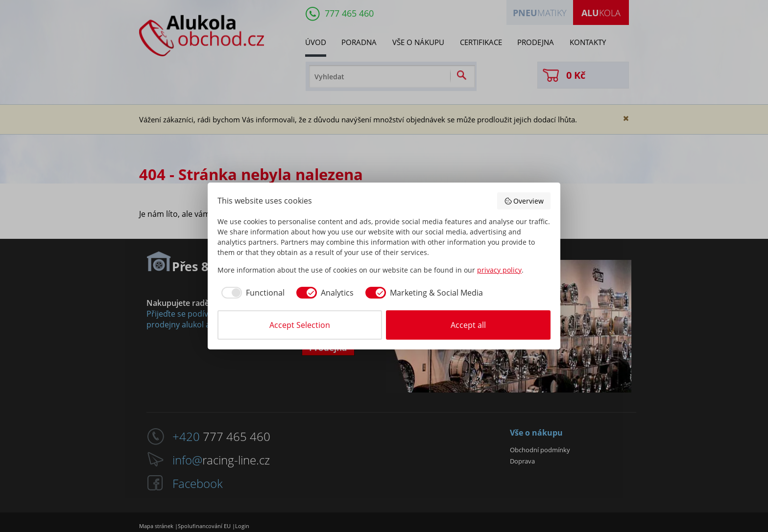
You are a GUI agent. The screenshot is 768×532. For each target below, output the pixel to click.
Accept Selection (300, 325)
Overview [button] (524, 201)
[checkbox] (251, 293)
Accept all (468, 325)
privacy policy (499, 270)
